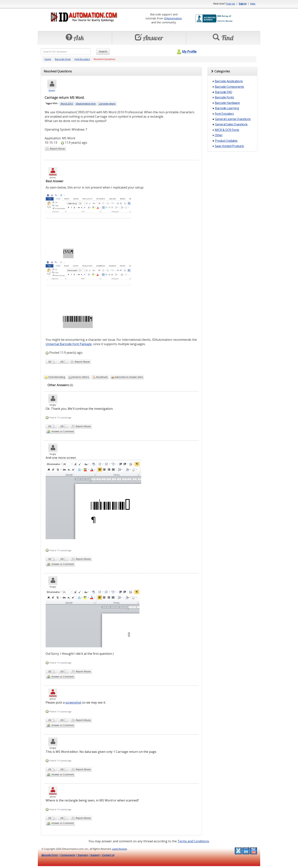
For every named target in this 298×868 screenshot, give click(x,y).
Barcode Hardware (227, 103)
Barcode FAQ (224, 92)
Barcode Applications (229, 81)
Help (253, 4)
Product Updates (226, 141)
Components (67, 855)
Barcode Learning (227, 108)
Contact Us (108, 855)
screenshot (73, 702)
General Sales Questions (231, 124)
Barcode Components (229, 87)
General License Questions (233, 119)
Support (95, 855)
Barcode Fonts (63, 59)
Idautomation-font (86, 103)
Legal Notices (119, 849)
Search (103, 51)
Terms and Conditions (193, 841)
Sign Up (231, 4)
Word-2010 (67, 103)
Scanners (82, 855)
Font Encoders (82, 59)
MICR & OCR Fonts (227, 130)
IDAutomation (173, 18)
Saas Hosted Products (229, 146)
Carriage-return (107, 103)
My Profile (186, 52)
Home (48, 59)
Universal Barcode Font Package (69, 344)
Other (219, 135)
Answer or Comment (60, 432)
